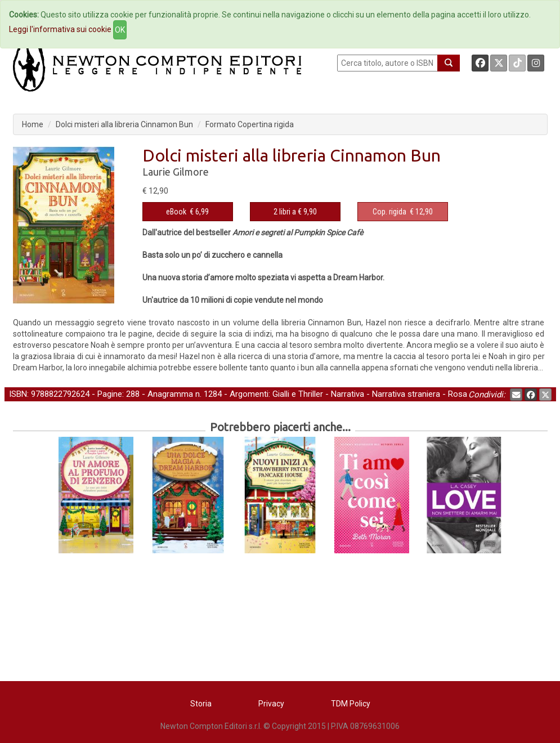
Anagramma (170, 394)
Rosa (458, 394)
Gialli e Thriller (298, 394)
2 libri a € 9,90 (295, 212)
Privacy (271, 704)
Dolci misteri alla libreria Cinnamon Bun (124, 124)
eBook (176, 212)
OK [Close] (120, 30)
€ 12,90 (403, 212)
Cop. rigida (389, 212)
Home (33, 124)
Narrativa (348, 394)
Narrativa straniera (406, 394)
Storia (201, 704)
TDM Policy (351, 704)
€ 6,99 (187, 212)
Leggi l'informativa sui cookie (60, 29)
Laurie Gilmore (176, 172)
